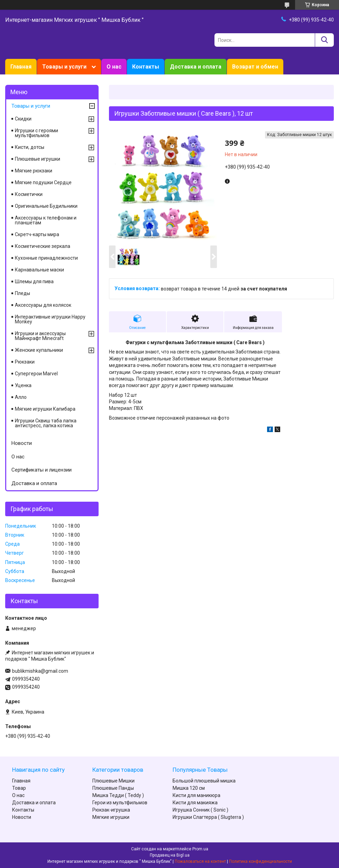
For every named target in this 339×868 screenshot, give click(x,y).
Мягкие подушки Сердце (43, 182)
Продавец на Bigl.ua (170, 855)
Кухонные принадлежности (46, 258)
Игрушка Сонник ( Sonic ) (200, 810)
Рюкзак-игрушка (111, 810)
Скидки (23, 119)
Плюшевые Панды (113, 788)
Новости (22, 443)
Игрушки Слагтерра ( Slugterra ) (208, 817)
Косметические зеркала (43, 246)
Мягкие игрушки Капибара (45, 409)
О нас (114, 67)
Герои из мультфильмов (120, 803)
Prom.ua (200, 849)
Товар (19, 788)
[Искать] (324, 40)
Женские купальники (39, 350)
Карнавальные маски (39, 270)
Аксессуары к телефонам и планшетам (46, 220)
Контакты (146, 67)
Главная (21, 67)
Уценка (23, 385)
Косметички (29, 194)
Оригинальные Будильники (46, 206)
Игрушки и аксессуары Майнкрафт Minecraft (40, 336)
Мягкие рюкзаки (34, 171)
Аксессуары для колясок (43, 305)
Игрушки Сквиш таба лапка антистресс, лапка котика (46, 423)
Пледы (22, 293)
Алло (21, 397)
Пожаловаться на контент (200, 861)
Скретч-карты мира (37, 234)
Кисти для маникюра (196, 795)
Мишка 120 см (189, 788)
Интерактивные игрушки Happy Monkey (50, 319)
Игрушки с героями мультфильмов (36, 133)
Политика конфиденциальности (260, 861)
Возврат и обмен (255, 67)
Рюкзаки (25, 362)
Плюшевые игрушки (38, 159)
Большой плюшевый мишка (204, 781)
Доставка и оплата (196, 67)
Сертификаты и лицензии (42, 470)
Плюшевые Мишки (113, 781)
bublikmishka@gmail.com (40, 671)
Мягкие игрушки (111, 817)
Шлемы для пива (34, 281)
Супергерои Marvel (36, 374)
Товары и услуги (64, 67)
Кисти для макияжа (195, 803)
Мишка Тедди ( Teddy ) (118, 795)
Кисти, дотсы (30, 147)
